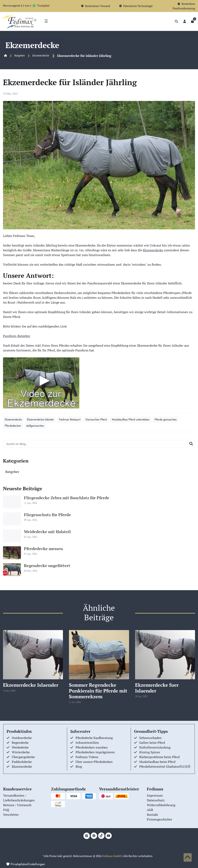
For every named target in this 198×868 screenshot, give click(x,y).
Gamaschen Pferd (96, 419)
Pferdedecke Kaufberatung (94, 738)
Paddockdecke (22, 762)
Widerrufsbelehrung (161, 805)
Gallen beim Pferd (152, 743)
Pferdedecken (13, 426)
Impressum (155, 795)
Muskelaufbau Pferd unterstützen (131, 419)
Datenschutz (156, 800)
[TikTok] (101, 836)
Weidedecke (20, 747)
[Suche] (176, 21)
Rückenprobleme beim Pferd (159, 757)
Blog (79, 766)
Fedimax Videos (87, 757)
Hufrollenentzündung (155, 747)
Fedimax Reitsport (70, 419)
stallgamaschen (35, 426)
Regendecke (20, 743)
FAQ (6, 810)
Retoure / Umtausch (17, 805)
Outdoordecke (22, 738)
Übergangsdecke (23, 757)
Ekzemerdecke (41, 55)
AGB (150, 810)
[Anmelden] (185, 21)
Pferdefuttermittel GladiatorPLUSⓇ (165, 766)
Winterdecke (21, 752)
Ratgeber (20, 55)
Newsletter (11, 815)
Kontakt (152, 815)
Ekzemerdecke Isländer (40, 419)
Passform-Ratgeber (17, 336)
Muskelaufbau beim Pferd (157, 762)
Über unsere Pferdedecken (94, 762)
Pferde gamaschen (166, 419)
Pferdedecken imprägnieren (95, 752)
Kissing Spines (150, 752)
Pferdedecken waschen (92, 747)
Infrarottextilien (87, 743)
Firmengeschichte (159, 819)
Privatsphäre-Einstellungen (26, 864)
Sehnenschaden (150, 738)
